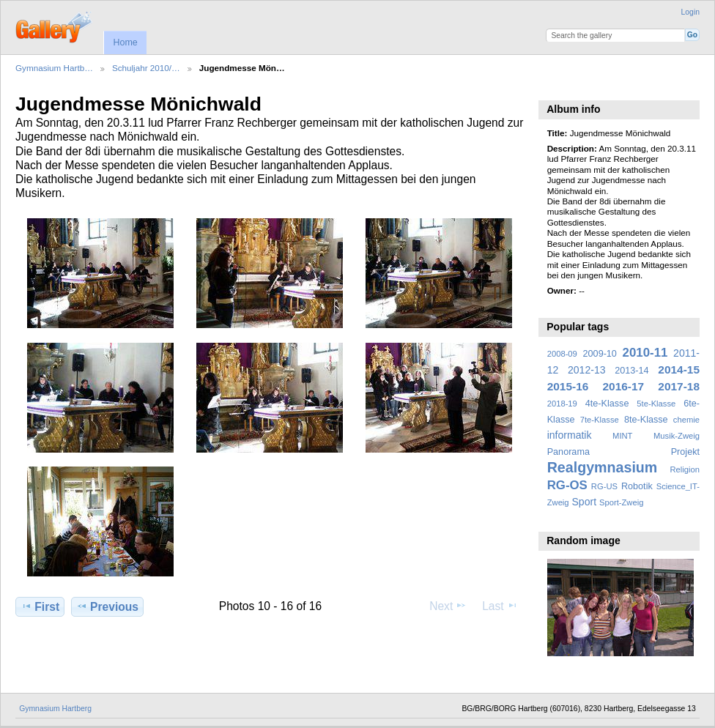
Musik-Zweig (677, 436)
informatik (570, 435)
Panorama (568, 452)
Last (500, 606)
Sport (585, 502)
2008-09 (562, 354)
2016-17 (624, 386)
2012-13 (587, 370)
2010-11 (645, 353)
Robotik (637, 486)
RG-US (604, 486)
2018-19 (562, 404)
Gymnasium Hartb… (54, 68)
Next (448, 606)
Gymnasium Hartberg (55, 709)
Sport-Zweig (621, 502)
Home (125, 42)
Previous (107, 606)
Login (690, 12)
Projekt (685, 452)
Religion (685, 469)
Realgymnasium (603, 467)
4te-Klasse (607, 404)
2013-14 (631, 371)
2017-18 (679, 386)
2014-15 (679, 369)
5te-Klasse (656, 404)
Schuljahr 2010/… (146, 68)
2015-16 (568, 386)
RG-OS (567, 485)
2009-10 (600, 354)
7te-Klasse (600, 420)
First (40, 606)
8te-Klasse (646, 420)
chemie (686, 420)
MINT (622, 436)
